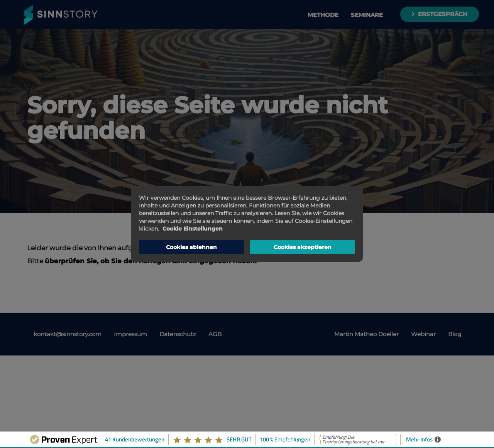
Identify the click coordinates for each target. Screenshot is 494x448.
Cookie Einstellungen (193, 229)
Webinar (423, 334)
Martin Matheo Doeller (366, 334)
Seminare (367, 15)
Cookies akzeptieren (303, 247)
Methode (323, 15)
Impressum (130, 334)
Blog (455, 334)
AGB (215, 334)
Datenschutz (178, 334)
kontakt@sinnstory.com (68, 334)
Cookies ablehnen (191, 247)
